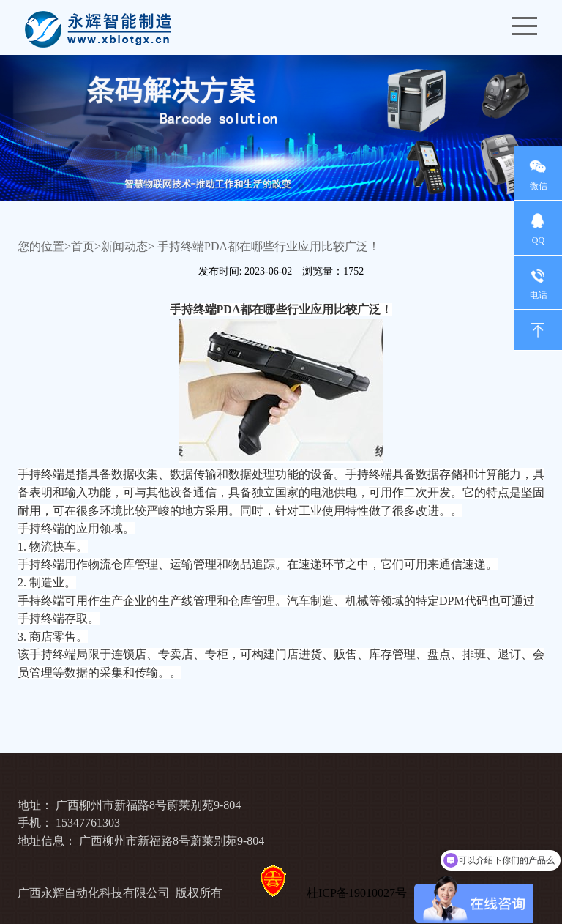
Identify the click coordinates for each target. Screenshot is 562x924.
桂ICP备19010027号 (357, 893)
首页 (83, 246)
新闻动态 (124, 246)
